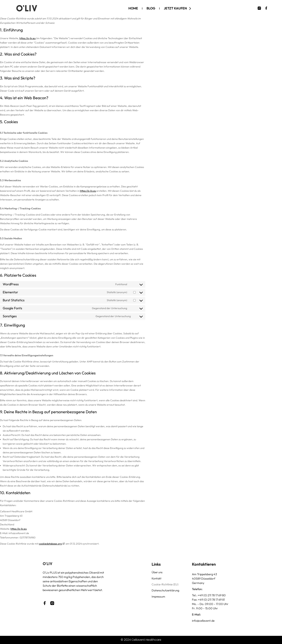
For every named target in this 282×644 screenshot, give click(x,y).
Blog (151, 8)
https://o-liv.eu (28, 38)
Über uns (157, 572)
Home (133, 8)
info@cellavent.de (203, 621)
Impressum (159, 597)
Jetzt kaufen (178, 8)
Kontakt (157, 579)
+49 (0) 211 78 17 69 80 (212, 595)
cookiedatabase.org (50, 544)
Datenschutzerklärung (166, 591)
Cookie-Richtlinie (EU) (165, 585)
